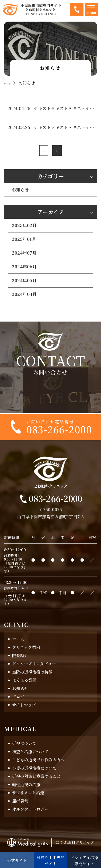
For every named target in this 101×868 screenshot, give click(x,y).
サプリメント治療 (28, 793)
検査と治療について (30, 752)
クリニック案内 (26, 647)
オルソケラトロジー (30, 809)
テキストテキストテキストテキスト (64, 109)
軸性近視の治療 (26, 784)
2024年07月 (24, 253)
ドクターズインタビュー (34, 664)
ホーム (18, 639)
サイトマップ (24, 705)
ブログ (18, 697)
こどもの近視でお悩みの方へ (38, 760)
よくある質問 (24, 680)
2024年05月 (24, 281)
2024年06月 (24, 267)
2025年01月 (24, 239)
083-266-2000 (77, 9)
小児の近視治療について (34, 768)
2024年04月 (24, 294)
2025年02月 (24, 226)
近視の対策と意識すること (36, 776)
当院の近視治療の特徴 (32, 672)
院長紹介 (20, 655)
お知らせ (20, 190)
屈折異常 (20, 801)
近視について (24, 743)
